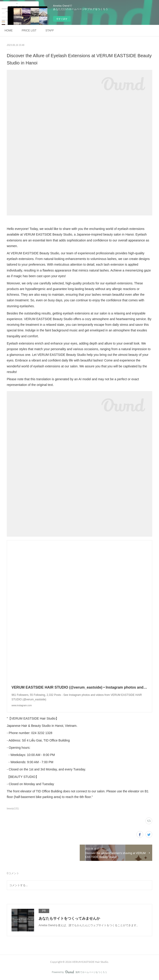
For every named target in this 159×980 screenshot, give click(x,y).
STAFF (50, 31)
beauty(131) (13, 809)
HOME (9, 31)
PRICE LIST (29, 31)
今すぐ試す (62, 19)
